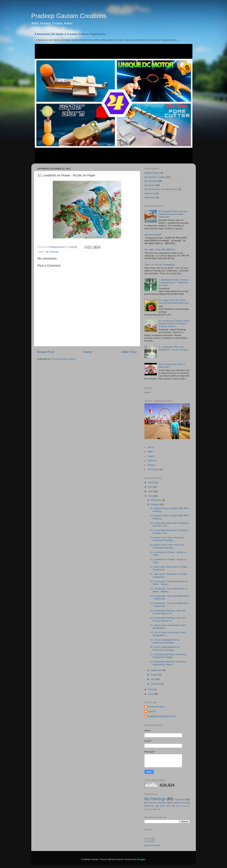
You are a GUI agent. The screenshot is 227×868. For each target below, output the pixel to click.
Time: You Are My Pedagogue (160, 265)
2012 (151, 689)
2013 (151, 496)
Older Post (129, 352)
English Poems (152, 173)
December (156, 500)
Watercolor (150, 197)
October (155, 504)
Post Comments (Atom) (63, 359)
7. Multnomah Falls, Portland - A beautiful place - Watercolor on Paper (174, 282)
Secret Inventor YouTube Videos (161, 189)
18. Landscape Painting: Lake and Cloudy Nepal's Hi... (168, 612)
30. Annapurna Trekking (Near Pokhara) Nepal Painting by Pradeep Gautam (174, 324)
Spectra (152, 711)
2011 (151, 694)
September (157, 670)
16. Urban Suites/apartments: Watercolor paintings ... (165, 641)
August (155, 675)
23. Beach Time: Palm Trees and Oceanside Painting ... (167, 539)
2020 (151, 482)
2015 (151, 487)
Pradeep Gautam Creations (69, 16)
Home (88, 352)
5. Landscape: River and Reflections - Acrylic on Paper (174, 348)
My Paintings (52, 252)
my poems (150, 185)
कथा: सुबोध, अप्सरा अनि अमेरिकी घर (160, 250)
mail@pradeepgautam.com (162, 716)
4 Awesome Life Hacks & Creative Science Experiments (70, 34)
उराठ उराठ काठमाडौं (153, 235)
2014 (151, 491)
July (153, 679)
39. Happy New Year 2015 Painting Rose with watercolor (174, 302)
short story (150, 193)
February (156, 684)
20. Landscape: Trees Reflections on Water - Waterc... (169, 583)
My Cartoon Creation (155, 177)
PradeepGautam (156, 707)
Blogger (141, 859)
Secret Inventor (152, 845)
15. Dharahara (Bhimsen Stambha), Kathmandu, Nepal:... (168, 656)
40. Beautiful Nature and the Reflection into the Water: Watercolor (173, 214)
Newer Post (46, 352)
